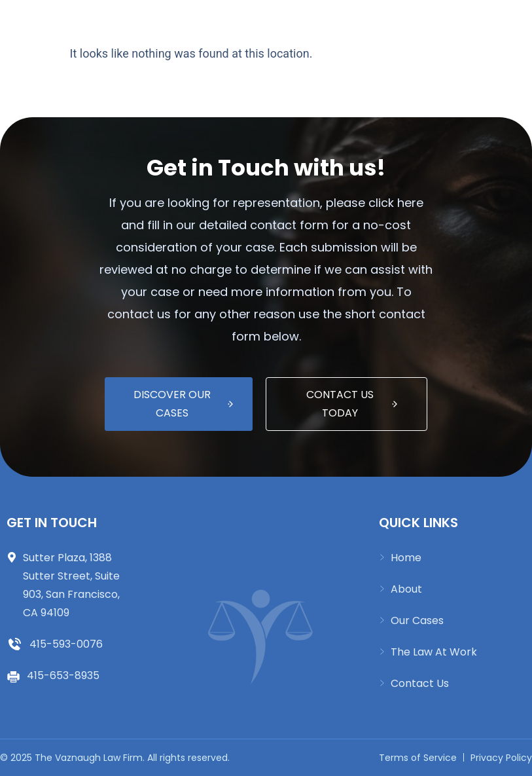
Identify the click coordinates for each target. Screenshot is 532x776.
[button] (242, 22)
